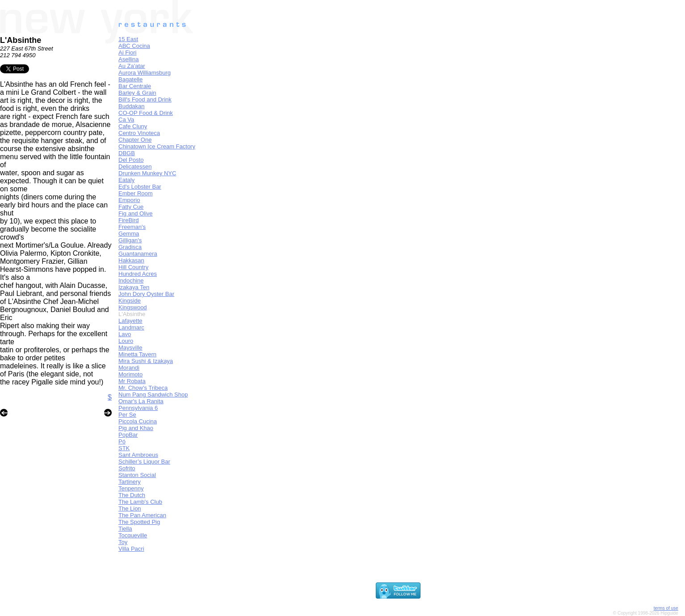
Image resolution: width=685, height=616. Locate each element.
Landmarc (131, 327)
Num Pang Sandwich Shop (153, 394)
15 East (128, 39)
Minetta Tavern (137, 354)
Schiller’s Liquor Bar (144, 462)
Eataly (126, 180)
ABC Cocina (134, 46)
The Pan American (142, 515)
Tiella (125, 529)
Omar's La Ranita (141, 401)
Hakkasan (131, 260)
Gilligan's (130, 240)
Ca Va (126, 120)
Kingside (130, 301)
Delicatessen (135, 167)
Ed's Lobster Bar (140, 187)
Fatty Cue (131, 207)
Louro (126, 341)
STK (124, 448)
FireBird (129, 220)
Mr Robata (132, 381)
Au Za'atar (132, 66)
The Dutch (132, 495)
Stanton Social (137, 475)
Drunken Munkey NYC (147, 173)
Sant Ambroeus (138, 455)
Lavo (125, 334)
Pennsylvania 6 (138, 408)
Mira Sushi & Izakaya (146, 361)
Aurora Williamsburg (145, 73)
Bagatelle (130, 79)
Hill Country (133, 267)
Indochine (131, 281)
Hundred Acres (138, 274)
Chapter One (135, 140)
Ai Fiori (127, 53)
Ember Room (136, 193)
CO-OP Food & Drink (146, 113)
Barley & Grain (137, 93)
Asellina (129, 59)
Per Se (127, 415)
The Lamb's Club (140, 502)
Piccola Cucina (138, 421)
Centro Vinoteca (139, 133)
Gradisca (130, 247)
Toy (123, 542)
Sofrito (127, 468)
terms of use (666, 608)
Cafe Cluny (133, 126)
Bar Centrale (135, 86)
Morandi (129, 368)
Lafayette (130, 321)
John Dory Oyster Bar (146, 294)
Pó (122, 441)
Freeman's (132, 227)
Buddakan (132, 106)
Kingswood (133, 307)
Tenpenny (131, 488)
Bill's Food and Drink (145, 99)
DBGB (127, 153)
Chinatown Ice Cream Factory (157, 146)
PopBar (128, 435)
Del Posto (131, 160)
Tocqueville (133, 535)
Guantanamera (138, 254)
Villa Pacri (131, 549)
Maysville (130, 348)
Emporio (129, 200)
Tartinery (130, 482)
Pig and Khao (136, 428)
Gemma (129, 234)
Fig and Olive (136, 213)
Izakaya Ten (134, 287)
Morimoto (130, 374)
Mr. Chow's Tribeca (143, 388)
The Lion (130, 508)
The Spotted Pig (139, 522)
